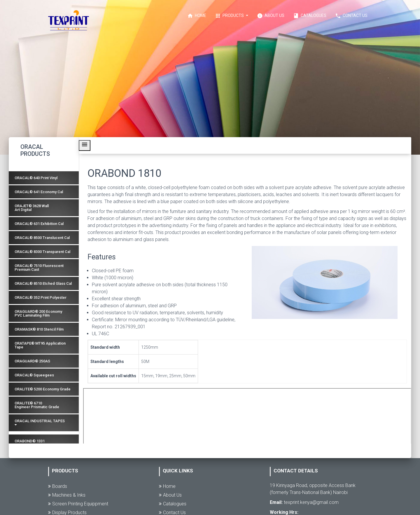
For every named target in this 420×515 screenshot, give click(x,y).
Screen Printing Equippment (78, 504)
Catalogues (310, 16)
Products (230, 16)
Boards (58, 486)
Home (197, 16)
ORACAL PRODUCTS (35, 150)
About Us (271, 16)
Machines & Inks (67, 495)
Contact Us (351, 16)
